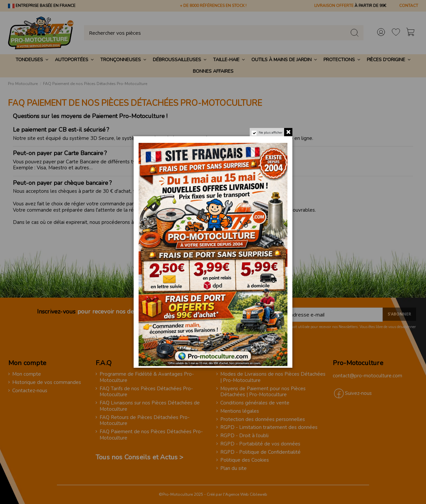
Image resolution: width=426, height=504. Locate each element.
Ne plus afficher (271, 133)
